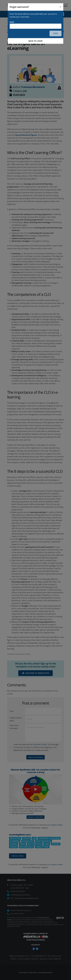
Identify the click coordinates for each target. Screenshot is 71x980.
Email (12, 22)
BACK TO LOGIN (35, 41)
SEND (56, 33)
